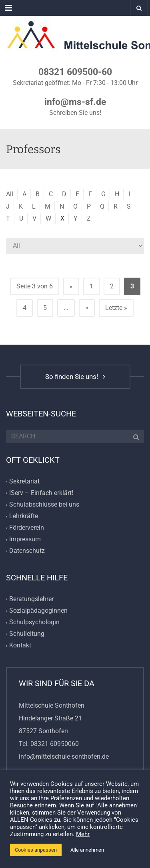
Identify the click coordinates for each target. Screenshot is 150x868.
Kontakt (20, 646)
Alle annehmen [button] (87, 850)
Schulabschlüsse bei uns (44, 504)
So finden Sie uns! (75, 377)
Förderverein (27, 528)
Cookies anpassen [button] (36, 850)
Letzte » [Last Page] (116, 308)
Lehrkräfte (24, 516)
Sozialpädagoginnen (38, 611)
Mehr (83, 834)
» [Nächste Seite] (87, 307)
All (10, 194)
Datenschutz (27, 551)
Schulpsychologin (34, 622)
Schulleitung (27, 634)
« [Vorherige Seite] (71, 286)
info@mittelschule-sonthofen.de (64, 757)
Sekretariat (24, 481)
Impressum (25, 540)
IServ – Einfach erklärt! (41, 493)
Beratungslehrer (31, 599)
